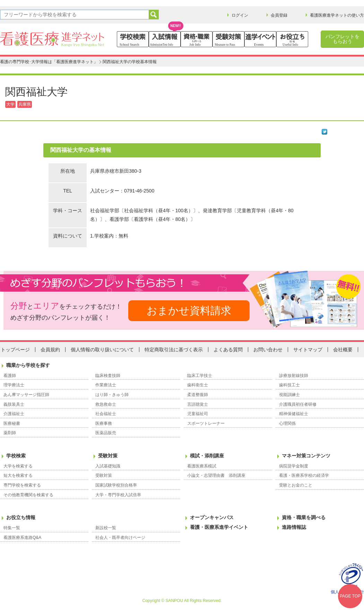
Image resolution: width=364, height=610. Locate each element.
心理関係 (287, 423)
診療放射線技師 (294, 376)
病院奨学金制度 (294, 466)
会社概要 (343, 350)
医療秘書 (12, 423)
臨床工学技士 (200, 376)
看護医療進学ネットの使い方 (337, 15)
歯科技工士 (289, 385)
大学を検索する (18, 466)
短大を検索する (18, 475)
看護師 (10, 376)
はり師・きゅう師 (112, 395)
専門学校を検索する (22, 485)
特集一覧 (12, 528)
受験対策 (108, 456)
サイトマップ (308, 350)
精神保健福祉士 (294, 414)
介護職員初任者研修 (298, 404)
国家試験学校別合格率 (116, 485)
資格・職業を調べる (304, 517)
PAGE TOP (350, 596)
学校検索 (16, 456)
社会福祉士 (106, 414)
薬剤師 (10, 433)
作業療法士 (106, 385)
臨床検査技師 (108, 376)
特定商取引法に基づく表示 (174, 350)
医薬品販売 (106, 433)
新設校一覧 (106, 528)
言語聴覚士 (198, 404)
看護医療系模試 (202, 466)
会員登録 (279, 15)
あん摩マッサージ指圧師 (26, 395)
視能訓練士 (289, 395)
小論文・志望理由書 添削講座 (216, 475)
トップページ (15, 350)
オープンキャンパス (212, 517)
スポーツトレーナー (206, 423)
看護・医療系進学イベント (219, 527)
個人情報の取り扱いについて (102, 350)
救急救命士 (106, 404)
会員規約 (50, 350)
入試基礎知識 (108, 466)
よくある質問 (228, 350)
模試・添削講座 (207, 456)
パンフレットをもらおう (343, 39)
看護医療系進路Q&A (22, 538)
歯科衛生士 (198, 385)
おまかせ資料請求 (189, 311)
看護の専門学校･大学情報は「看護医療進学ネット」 (49, 62)
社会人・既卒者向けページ (120, 538)
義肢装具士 (14, 404)
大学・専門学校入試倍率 (118, 495)
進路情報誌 (294, 527)
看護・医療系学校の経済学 (304, 475)
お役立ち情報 (21, 517)
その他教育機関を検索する (28, 495)
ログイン (240, 15)
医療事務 (104, 423)
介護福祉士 (14, 414)
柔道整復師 (198, 395)
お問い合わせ (268, 350)
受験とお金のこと (296, 485)
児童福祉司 (198, 414)
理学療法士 (14, 385)
